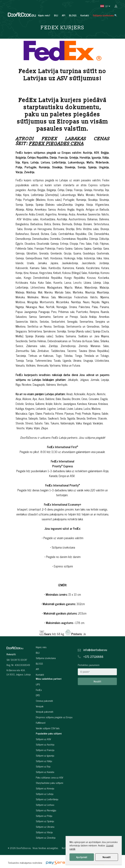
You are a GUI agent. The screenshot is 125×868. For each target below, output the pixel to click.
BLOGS (73, 8)
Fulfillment (41, 737)
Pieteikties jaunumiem (89, 678)
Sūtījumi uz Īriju (43, 781)
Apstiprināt (82, 857)
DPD (38, 710)
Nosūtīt (97, 695)
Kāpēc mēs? (44, 8)
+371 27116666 (93, 670)
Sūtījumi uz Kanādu (45, 787)
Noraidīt (107, 857)
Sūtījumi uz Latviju (45, 809)
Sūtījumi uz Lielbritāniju (47, 814)
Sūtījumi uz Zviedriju (46, 852)
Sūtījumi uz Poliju (44, 831)
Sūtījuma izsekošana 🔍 (105, 8)
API (63, 8)
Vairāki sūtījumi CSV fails (48, 743)
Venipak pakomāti (45, 726)
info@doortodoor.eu (95, 663)
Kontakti (85, 8)
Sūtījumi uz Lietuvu (45, 819)
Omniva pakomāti (44, 716)
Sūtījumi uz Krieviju (45, 803)
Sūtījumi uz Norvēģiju (46, 825)
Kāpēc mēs (41, 662)
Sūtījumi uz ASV (43, 754)
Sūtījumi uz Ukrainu (45, 841)
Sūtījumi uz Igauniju (45, 770)
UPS (38, 699)
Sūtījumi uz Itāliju (44, 776)
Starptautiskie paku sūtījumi (49, 798)
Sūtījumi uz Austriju (45, 759)
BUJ (56, 8)
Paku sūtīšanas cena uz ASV (49, 792)
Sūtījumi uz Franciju (45, 765)
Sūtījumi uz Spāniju (45, 836)
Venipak (40, 721)
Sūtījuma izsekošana (46, 673)
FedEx (39, 705)
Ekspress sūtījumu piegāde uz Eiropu (54, 732)
